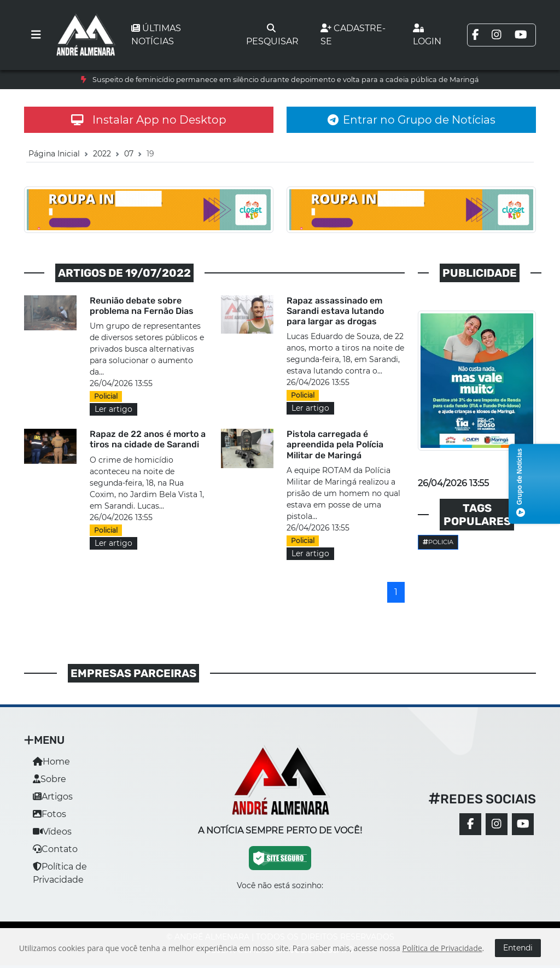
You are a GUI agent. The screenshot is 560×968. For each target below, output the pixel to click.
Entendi (518, 948)
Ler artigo (113, 409)
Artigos (53, 797)
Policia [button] (438, 542)
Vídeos (52, 832)
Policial (106, 396)
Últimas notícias (156, 35)
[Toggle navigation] (36, 35)
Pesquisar (272, 35)
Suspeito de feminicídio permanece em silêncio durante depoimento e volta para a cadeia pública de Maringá (286, 80)
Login (427, 35)
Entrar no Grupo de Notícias (412, 120)
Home (51, 762)
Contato (55, 849)
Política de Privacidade (442, 948)
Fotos (49, 814)
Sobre (49, 779)
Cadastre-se (353, 35)
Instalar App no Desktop (149, 120)
